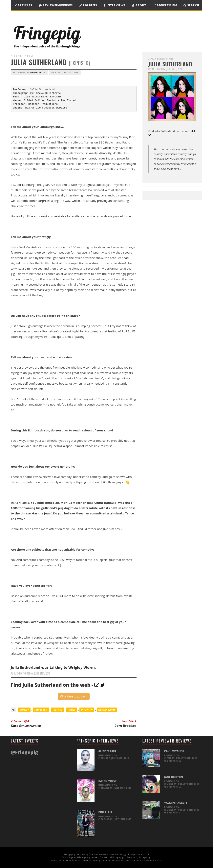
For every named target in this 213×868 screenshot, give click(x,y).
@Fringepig (117, 857)
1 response (172, 813)
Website (62, 108)
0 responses (173, 761)
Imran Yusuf (108, 781)
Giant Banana (154, 860)
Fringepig (145, 857)
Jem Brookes (126, 726)
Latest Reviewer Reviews (167, 741)
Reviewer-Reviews (56, 5)
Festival (57, 710)
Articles (23, 5)
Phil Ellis (105, 812)
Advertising (165, 5)
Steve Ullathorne (48, 93)
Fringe (72, 710)
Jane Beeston (174, 777)
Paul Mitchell (175, 751)
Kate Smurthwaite (26, 726)
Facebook (48, 108)
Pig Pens (88, 5)
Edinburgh (41, 710)
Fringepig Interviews (98, 741)
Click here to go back (74, 696)
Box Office (33, 108)
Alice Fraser (107, 751)
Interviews (115, 5)
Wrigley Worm (38, 72)
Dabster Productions (43, 104)
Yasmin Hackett (176, 803)
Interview (87, 710)
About (139, 5)
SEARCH (191, 5)
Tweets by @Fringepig (24, 759)
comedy (24, 710)
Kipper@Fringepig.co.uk (83, 857)
